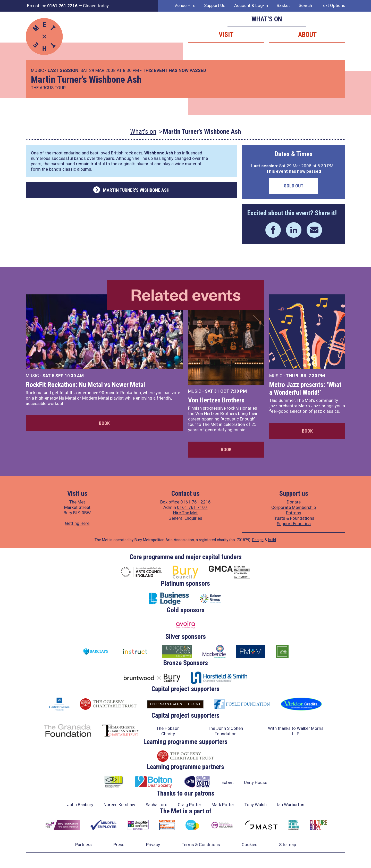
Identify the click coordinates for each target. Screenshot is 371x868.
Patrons (294, 513)
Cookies (250, 845)
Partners (83, 845)
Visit (226, 35)
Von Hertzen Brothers (216, 400)
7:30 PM (239, 391)
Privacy (153, 845)
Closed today (96, 6)
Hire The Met (185, 513)
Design (258, 540)
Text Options (333, 5)
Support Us (215, 5)
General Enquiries (185, 518)
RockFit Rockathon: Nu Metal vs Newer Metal (85, 385)
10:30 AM (74, 376)
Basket (283, 5)
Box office (52, 6)
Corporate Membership (294, 507)
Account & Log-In (251, 5)
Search (305, 5)
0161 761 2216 (196, 502)
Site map (288, 845)
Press (119, 845)
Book (104, 423)
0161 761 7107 (192, 507)
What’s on (267, 19)
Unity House (256, 782)
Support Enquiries (294, 524)
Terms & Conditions (201, 845)
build (272, 540)
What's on (143, 131)
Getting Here (77, 523)
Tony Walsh (256, 805)
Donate (294, 502)
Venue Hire (185, 5)
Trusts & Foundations (294, 518)
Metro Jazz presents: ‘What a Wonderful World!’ (305, 388)
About (307, 35)
